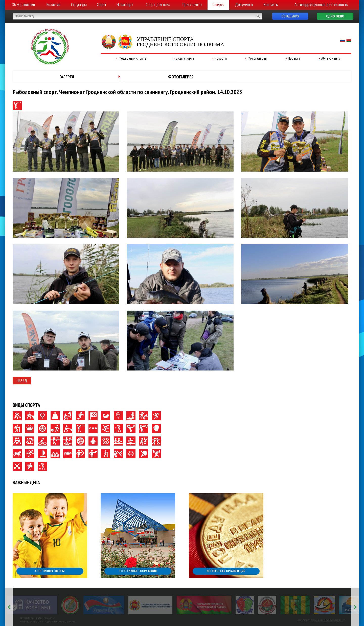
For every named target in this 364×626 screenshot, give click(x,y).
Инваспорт (125, 5)
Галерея (219, 5)
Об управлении (23, 5)
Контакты (271, 5)
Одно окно (335, 16)
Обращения (290, 16)
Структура (79, 5)
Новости (221, 58)
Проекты (294, 58)
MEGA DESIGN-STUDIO (328, 620)
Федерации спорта (133, 58)
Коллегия (53, 5)
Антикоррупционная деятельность (321, 5)
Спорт (102, 5)
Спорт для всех (158, 5)
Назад (22, 381)
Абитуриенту (331, 58)
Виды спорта (185, 58)
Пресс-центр (192, 5)
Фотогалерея (257, 58)
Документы (244, 5)
